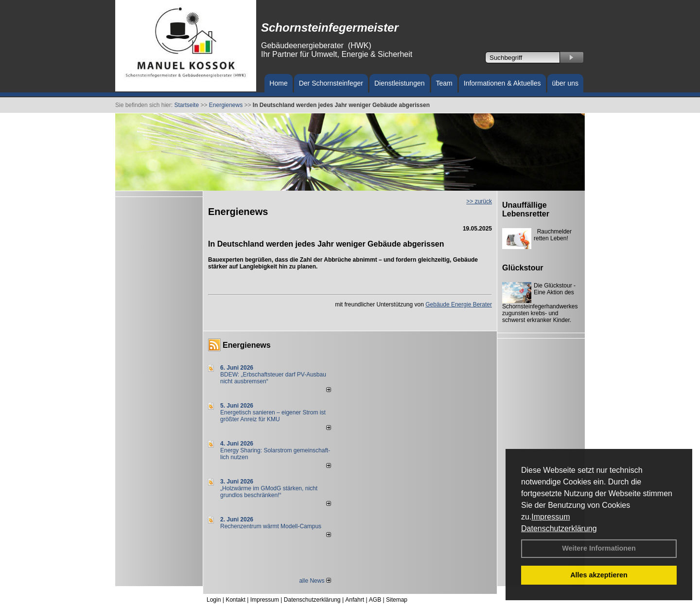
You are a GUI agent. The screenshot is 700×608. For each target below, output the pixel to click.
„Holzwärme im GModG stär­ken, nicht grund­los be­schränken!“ (269, 492)
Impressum (551, 517)
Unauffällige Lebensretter (526, 209)
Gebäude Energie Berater (459, 304)
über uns (565, 83)
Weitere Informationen (599, 548)
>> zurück (479, 201)
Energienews (247, 345)
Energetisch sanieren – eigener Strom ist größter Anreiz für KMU (273, 416)
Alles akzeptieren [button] (599, 575)
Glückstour (523, 268)
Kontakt (236, 600)
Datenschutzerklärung (559, 528)
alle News (315, 581)
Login (214, 600)
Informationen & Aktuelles (502, 83)
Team (444, 83)
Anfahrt (355, 600)
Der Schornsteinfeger (331, 83)
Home (278, 83)
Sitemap (397, 600)
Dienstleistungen (400, 83)
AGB (375, 600)
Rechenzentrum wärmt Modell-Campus (271, 526)
